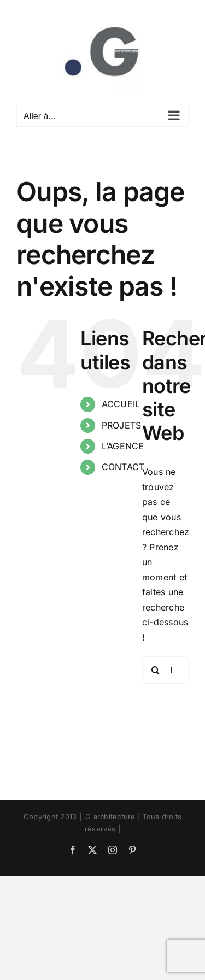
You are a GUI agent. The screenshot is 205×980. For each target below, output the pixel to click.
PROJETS (122, 425)
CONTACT (123, 467)
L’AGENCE (123, 446)
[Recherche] (156, 670)
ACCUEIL (121, 404)
